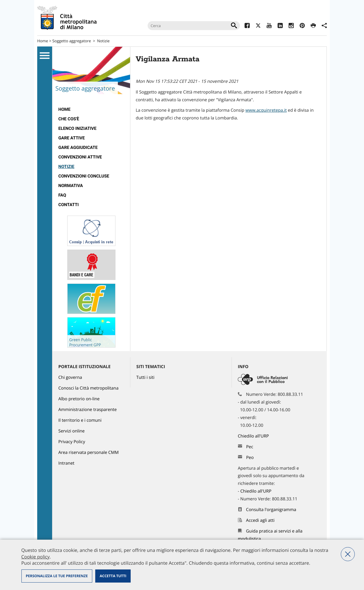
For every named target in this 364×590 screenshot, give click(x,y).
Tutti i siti (145, 377)
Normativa (71, 186)
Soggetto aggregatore (72, 41)
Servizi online (71, 431)
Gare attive (72, 138)
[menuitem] (91, 110)
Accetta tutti (113, 576)
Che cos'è (69, 119)
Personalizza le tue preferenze (57, 576)
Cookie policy (36, 557)
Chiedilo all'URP (254, 436)
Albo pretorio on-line (79, 399)
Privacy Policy (72, 442)
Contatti (68, 205)
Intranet (66, 463)
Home (43, 41)
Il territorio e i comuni (80, 420)
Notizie (103, 41)
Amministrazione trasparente (88, 410)
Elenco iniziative (77, 129)
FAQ (62, 195)
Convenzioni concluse (84, 176)
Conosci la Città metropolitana (88, 388)
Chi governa (70, 377)
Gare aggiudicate (78, 148)
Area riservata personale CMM (89, 453)
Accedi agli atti (260, 520)
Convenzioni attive (80, 157)
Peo (250, 458)
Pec (250, 447)
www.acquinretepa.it (266, 110)
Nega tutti (348, 554)
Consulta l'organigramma (271, 510)
